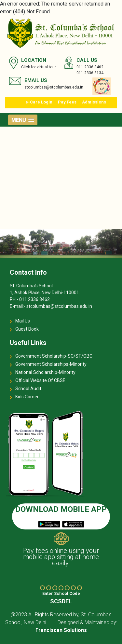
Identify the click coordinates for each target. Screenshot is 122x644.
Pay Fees (67, 102)
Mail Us (23, 321)
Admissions (94, 102)
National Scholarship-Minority (45, 372)
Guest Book (27, 329)
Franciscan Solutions (61, 630)
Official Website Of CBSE (40, 380)
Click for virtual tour (39, 67)
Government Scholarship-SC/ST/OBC (54, 356)
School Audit (28, 389)
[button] (23, 120)
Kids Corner (27, 397)
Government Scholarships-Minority (51, 364)
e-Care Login (39, 102)
